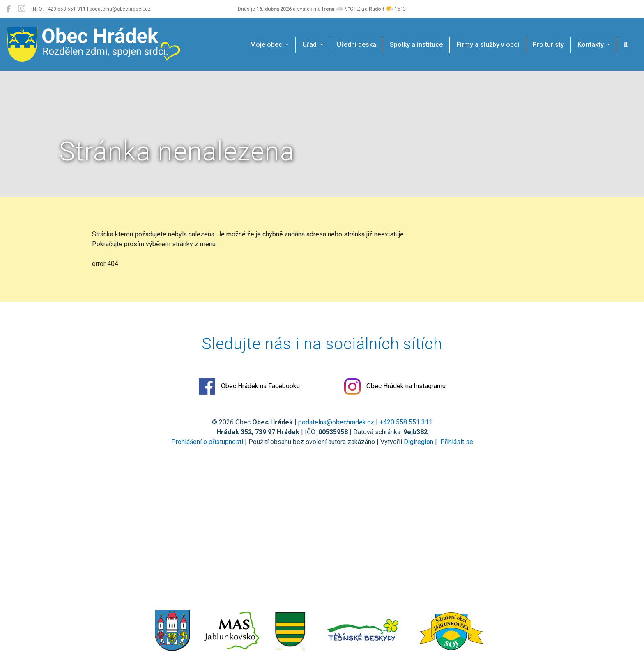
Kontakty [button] (591, 45)
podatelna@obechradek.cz (336, 422)
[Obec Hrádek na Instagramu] (22, 9)
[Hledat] (626, 45)
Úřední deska (356, 45)
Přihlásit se (456, 442)
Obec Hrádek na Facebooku (249, 387)
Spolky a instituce (416, 45)
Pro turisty (548, 45)
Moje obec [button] (267, 45)
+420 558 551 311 (406, 422)
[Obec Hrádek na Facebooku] (8, 9)
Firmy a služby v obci (488, 45)
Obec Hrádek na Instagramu (395, 387)
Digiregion (419, 442)
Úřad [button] (310, 45)
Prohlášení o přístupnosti (207, 442)
